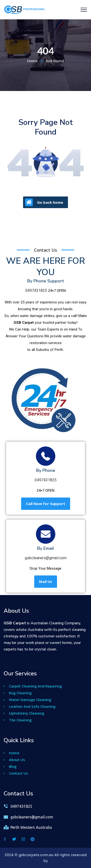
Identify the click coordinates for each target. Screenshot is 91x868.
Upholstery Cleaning (24, 713)
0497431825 (36, 291)
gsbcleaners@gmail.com (46, 558)
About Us (14, 760)
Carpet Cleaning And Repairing (33, 686)
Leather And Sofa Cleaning (29, 706)
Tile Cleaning (18, 720)
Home (32, 61)
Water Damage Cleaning (27, 700)
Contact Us (16, 773)
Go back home (44, 202)
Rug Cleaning (18, 693)
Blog (10, 766)
